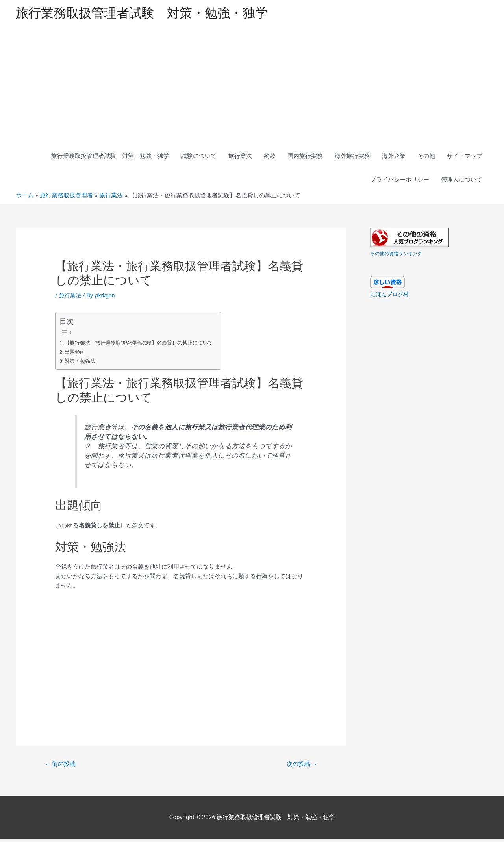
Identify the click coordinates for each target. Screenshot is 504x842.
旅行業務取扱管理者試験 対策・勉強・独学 (154, 14)
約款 (270, 158)
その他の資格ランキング (400, 256)
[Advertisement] (252, 87)
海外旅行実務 (352, 158)
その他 (426, 158)
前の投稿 (62, 767)
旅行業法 (240, 158)
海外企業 (394, 158)
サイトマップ (465, 158)
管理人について (462, 182)
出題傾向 (76, 354)
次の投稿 (300, 767)
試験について (199, 158)
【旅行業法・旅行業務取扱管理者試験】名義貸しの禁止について (145, 345)
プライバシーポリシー (400, 182)
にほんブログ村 (391, 297)
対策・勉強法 (82, 363)
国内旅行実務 (305, 158)
